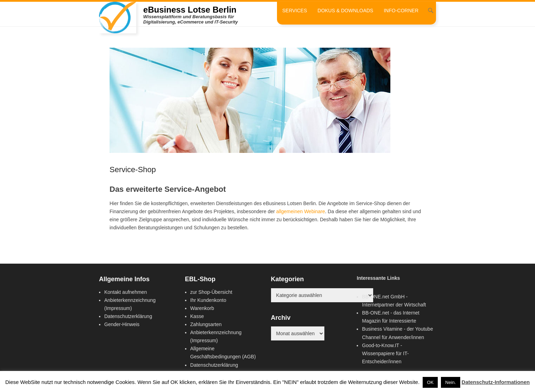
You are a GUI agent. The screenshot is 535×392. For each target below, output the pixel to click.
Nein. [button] (450, 382)
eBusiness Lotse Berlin (190, 10)
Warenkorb (202, 308)
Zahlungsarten (206, 324)
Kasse (197, 316)
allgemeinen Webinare (301, 211)
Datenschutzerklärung (128, 316)
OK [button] (430, 382)
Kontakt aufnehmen (126, 292)
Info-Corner (401, 11)
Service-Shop (133, 170)
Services (295, 11)
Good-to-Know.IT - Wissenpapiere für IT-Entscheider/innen (385, 353)
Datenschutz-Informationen (496, 382)
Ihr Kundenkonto (208, 300)
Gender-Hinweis (122, 324)
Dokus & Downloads (346, 11)
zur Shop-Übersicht (211, 292)
